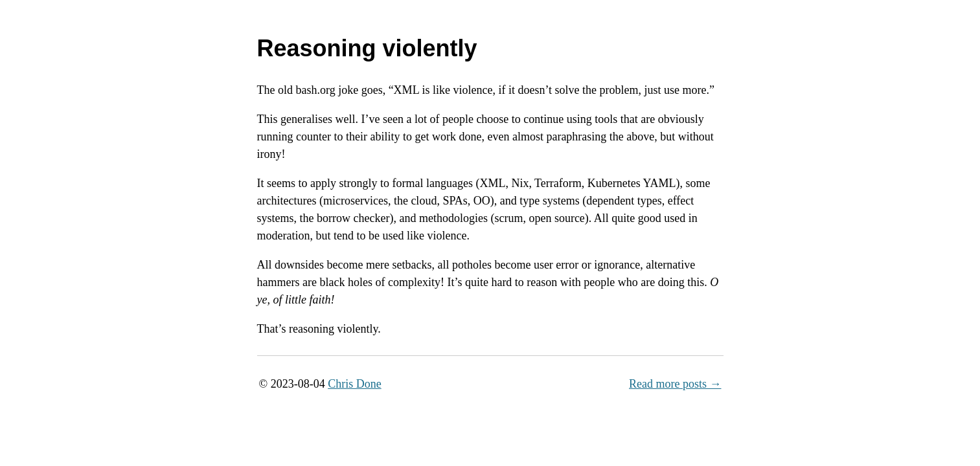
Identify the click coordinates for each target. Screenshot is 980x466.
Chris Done (355, 384)
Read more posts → (675, 384)
